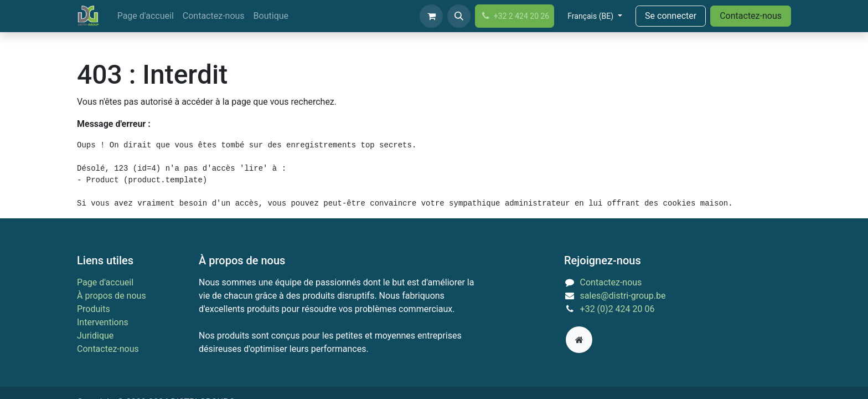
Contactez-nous (751, 16)
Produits (94, 309)
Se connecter (671, 16)
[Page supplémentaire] (579, 340)
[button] (459, 16)
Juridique (95, 336)
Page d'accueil (105, 282)
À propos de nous (112, 296)
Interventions (103, 322)
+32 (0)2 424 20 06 (618, 309)
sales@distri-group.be (623, 296)
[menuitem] (146, 16)
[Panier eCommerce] (431, 16)
